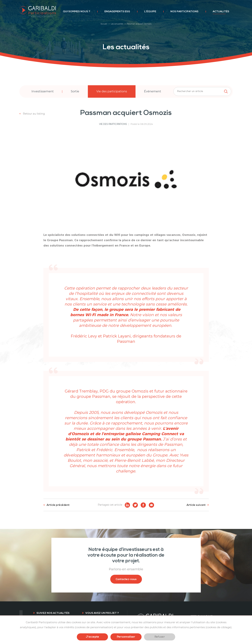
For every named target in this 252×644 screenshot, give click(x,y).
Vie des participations (112, 91)
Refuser (160, 637)
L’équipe (150, 11)
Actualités (221, 11)
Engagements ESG (117, 11)
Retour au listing (32, 114)
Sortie (75, 91)
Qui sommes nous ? (77, 11)
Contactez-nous (126, 579)
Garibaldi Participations (38, 12)
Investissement (43, 91)
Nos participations (184, 11)
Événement (153, 91)
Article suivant (198, 505)
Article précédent (56, 505)
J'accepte (92, 637)
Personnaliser (126, 637)
